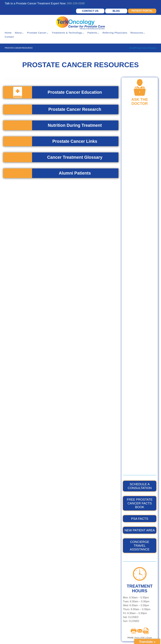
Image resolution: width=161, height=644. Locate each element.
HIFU (50, 609)
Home (8, 33)
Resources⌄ (138, 33)
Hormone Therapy (58, 593)
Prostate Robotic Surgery (62, 604)
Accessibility (75, 637)
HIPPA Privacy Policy (45, 637)
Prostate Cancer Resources (146, 48)
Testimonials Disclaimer (89, 639)
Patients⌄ (93, 33)
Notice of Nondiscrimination (95, 637)
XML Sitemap (119, 639)
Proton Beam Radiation (61, 598)
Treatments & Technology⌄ (68, 33)
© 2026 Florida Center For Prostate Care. (54, 632)
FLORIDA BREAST (98, 558)
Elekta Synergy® (57, 552)
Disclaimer (62, 637)
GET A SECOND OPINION (132, 525)
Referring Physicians (115, 33)
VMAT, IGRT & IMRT (59, 558)
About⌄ (19, 33)
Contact (9, 37)
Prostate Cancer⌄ (38, 33)
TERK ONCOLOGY (98, 552)
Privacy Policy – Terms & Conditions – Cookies (56, 639)
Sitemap (106, 639)
